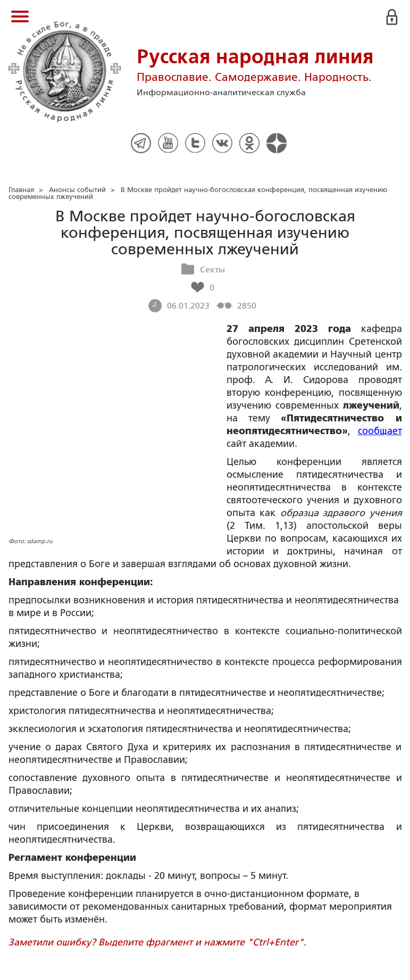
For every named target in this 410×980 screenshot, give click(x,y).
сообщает (380, 431)
